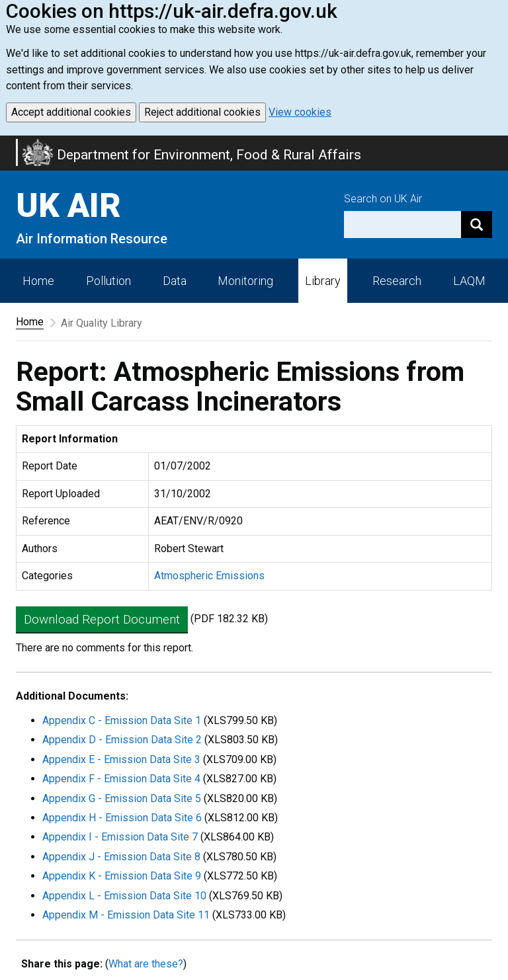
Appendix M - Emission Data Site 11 (126, 915)
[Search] (477, 225)
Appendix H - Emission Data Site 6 (122, 818)
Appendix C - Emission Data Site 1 (122, 720)
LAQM (469, 281)
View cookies (300, 112)
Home (38, 281)
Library (323, 281)
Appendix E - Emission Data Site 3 (121, 759)
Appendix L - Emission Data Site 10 (124, 896)
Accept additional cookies (71, 112)
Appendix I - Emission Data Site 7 (120, 837)
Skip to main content (8, 144)
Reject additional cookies (202, 112)
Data (175, 281)
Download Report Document (102, 619)
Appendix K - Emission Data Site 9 (122, 876)
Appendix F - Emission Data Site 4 (121, 779)
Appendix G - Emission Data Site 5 (122, 798)
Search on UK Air (383, 199)
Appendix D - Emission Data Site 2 (122, 740)
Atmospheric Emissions (209, 576)
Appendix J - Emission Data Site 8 (121, 857)
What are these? (146, 964)
